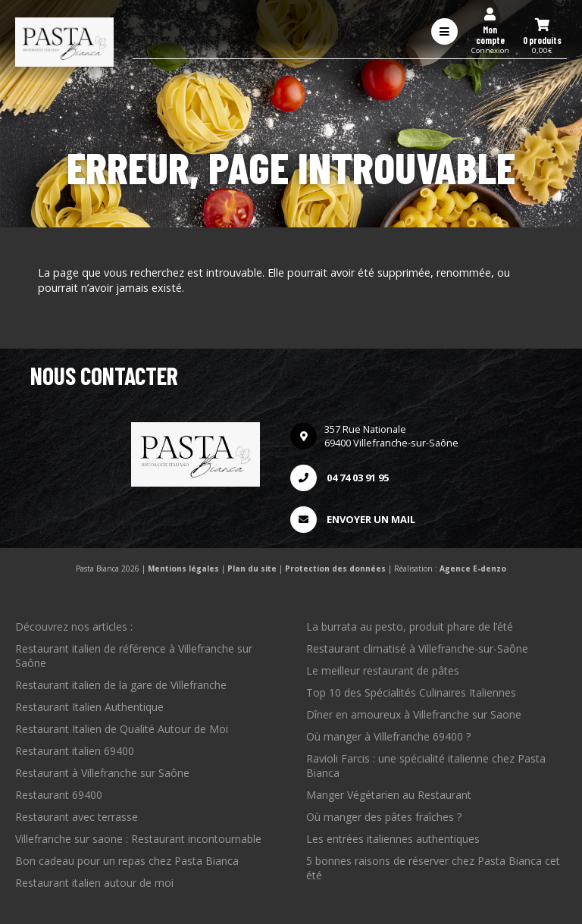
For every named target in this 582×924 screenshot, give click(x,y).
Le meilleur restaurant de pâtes (383, 670)
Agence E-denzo (473, 568)
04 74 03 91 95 (339, 478)
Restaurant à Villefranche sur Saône (102, 773)
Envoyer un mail (353, 520)
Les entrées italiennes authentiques (393, 839)
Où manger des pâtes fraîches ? (384, 817)
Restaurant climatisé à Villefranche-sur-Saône (417, 648)
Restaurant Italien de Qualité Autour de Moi (122, 729)
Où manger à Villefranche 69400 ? (388, 736)
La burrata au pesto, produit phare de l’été (410, 626)
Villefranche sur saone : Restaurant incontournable (138, 839)
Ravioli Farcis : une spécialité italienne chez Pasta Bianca (426, 766)
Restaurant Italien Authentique (89, 707)
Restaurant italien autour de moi (94, 883)
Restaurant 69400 (59, 795)
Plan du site (252, 568)
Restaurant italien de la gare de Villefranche (121, 685)
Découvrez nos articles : (74, 626)
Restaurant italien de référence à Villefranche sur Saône (134, 656)
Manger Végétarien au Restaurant (389, 795)
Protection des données (335, 568)
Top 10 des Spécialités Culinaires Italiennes (411, 692)
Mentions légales (183, 568)
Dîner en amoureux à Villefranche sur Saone (414, 714)
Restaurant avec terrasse (77, 817)
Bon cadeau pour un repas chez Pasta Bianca (127, 861)
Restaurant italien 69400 (75, 751)
